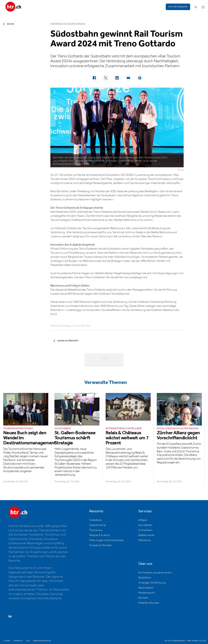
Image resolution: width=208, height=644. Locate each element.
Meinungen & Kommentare (106, 540)
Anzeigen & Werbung (152, 583)
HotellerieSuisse (149, 603)
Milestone (145, 540)
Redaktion (145, 578)
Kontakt (143, 598)
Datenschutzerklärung (42, 641)
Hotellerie (95, 520)
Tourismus (96, 530)
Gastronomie (98, 525)
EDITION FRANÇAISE (178, 7)
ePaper (143, 520)
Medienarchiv (147, 593)
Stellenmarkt (146, 535)
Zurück (11, 24)
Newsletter (145, 525)
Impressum (18, 641)
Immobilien (145, 530)
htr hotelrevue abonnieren (155, 573)
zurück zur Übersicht (68, 341)
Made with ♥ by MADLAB (196, 641)
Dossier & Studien (101, 545)
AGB (28, 641)
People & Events (99, 535)
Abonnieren (146, 588)
